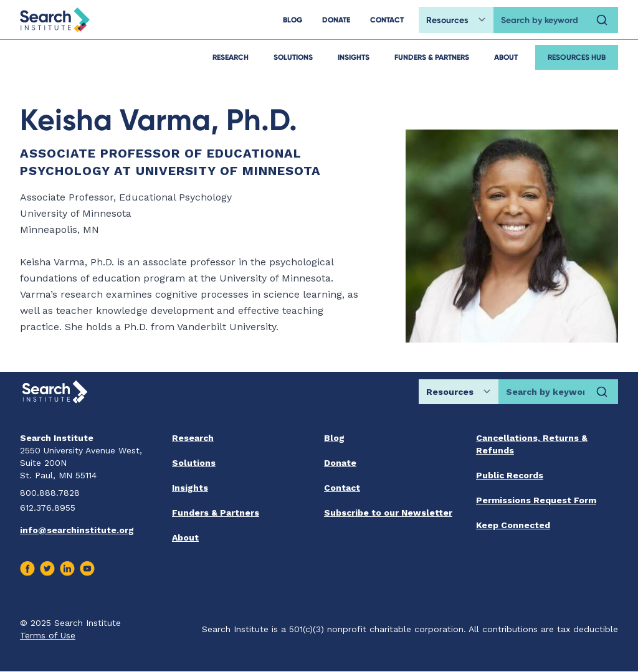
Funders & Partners (432, 57)
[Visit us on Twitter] (47, 569)
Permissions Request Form (536, 500)
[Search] (602, 20)
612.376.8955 (48, 508)
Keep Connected (513, 525)
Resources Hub (577, 57)
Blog (334, 438)
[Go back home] (55, 20)
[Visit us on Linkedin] (67, 569)
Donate (340, 463)
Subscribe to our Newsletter (388, 513)
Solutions (293, 57)
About (506, 57)
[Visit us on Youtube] (87, 569)
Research (231, 57)
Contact (342, 488)
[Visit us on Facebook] (27, 569)
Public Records (510, 475)
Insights (354, 57)
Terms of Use (48, 635)
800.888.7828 (50, 493)
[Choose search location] (456, 20)
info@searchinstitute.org (77, 530)
